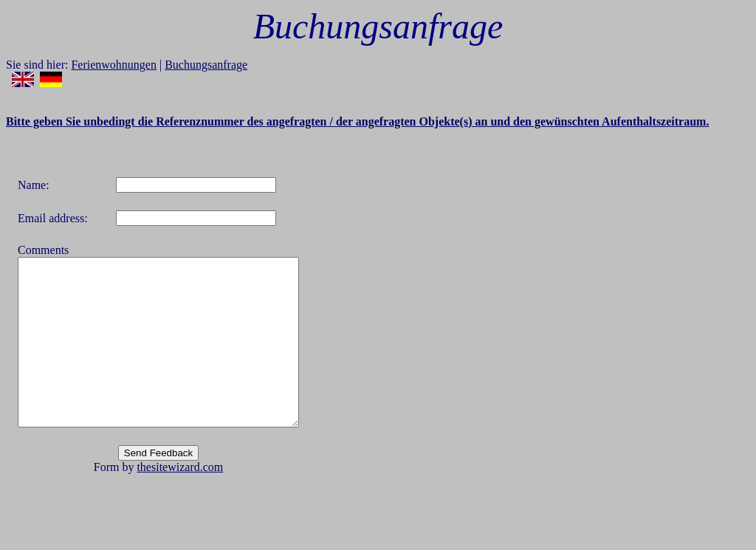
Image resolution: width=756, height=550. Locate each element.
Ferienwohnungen (114, 65)
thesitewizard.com (197, 500)
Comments (43, 250)
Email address (51, 218)
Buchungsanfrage (206, 65)
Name (32, 185)
